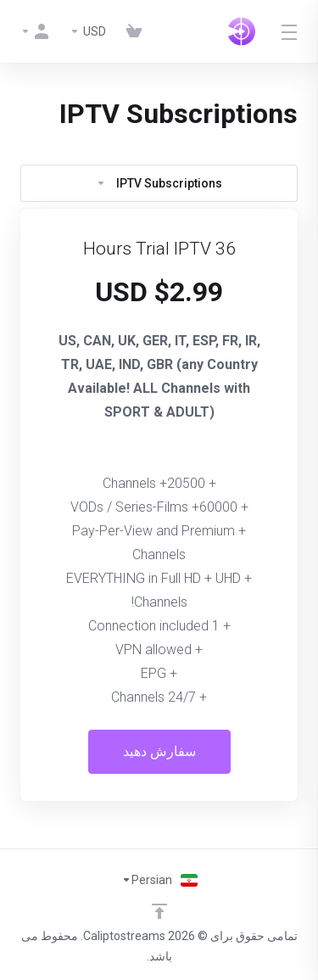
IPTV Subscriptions (159, 183)
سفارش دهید (159, 751)
